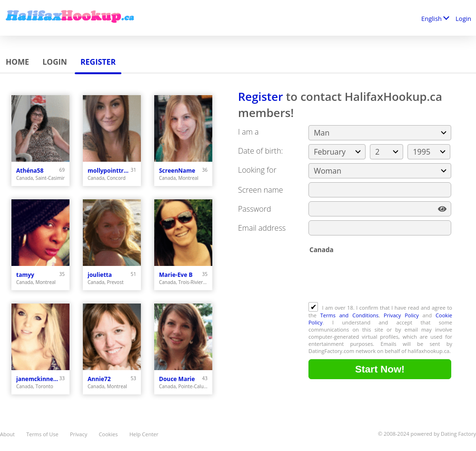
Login (463, 19)
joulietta (100, 275)
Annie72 (99, 379)
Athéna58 (30, 171)
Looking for (257, 170)
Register (98, 62)
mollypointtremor (109, 171)
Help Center (144, 434)
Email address (262, 228)
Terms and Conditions (350, 315)
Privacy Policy (401, 315)
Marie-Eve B (176, 275)
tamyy (25, 275)
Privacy (79, 434)
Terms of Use (42, 434)
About (7, 434)
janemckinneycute (38, 379)
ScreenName (177, 171)
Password (254, 209)
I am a (248, 132)
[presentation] (381, 279)
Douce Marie (177, 379)
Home (17, 62)
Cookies (108, 434)
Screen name (261, 190)
